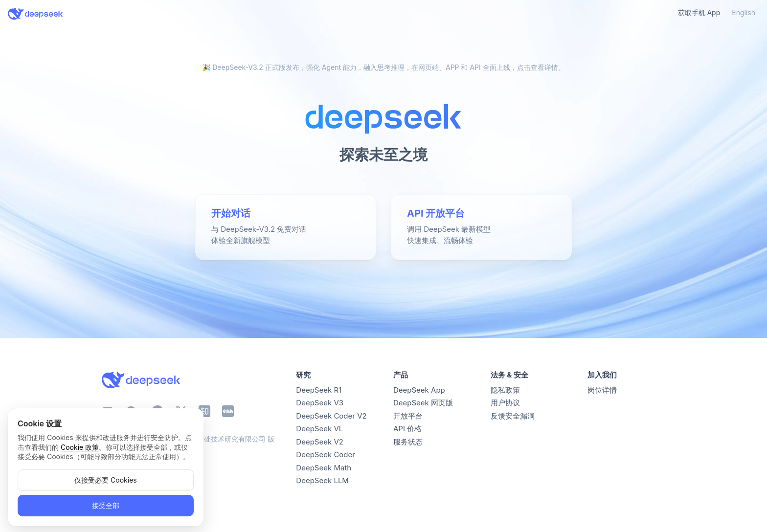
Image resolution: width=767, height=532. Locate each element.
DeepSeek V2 (320, 442)
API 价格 (407, 429)
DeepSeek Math (324, 468)
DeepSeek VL (319, 429)
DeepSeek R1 (319, 390)
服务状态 (408, 442)
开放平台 (408, 416)
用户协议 (505, 403)
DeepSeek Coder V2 (331, 416)
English (744, 12)
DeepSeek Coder (326, 454)
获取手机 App (699, 12)
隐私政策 (505, 390)
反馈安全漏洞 (513, 416)
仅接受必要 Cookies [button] (105, 480)
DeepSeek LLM (322, 480)
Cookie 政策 (80, 447)
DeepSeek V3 (320, 403)
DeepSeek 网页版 (423, 403)
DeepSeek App (419, 390)
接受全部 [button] (106, 505)
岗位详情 (602, 390)
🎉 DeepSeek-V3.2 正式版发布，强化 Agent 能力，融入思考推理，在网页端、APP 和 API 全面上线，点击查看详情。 (383, 67)
